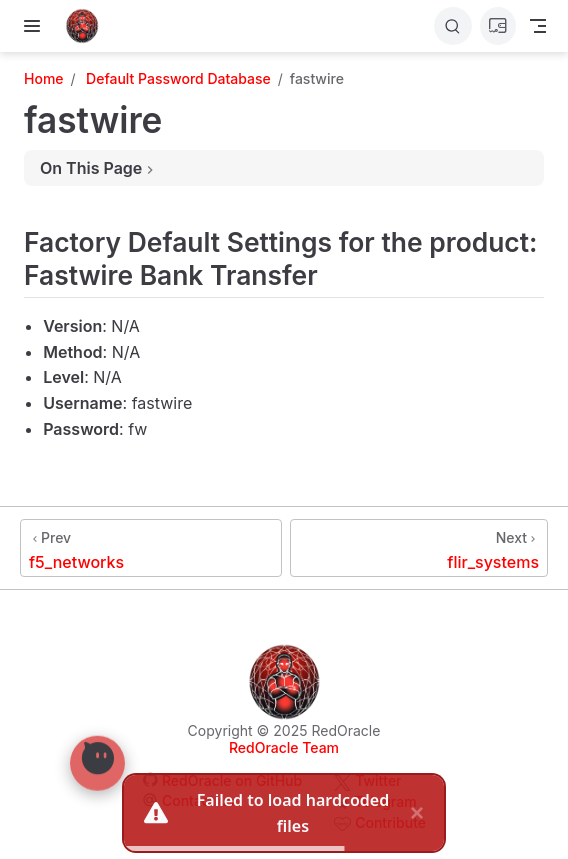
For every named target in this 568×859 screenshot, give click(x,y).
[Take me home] (88, 26)
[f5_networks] (151, 548)
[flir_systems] (419, 548)
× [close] (417, 812)
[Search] (453, 26)
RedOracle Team (284, 747)
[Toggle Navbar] (538, 26)
